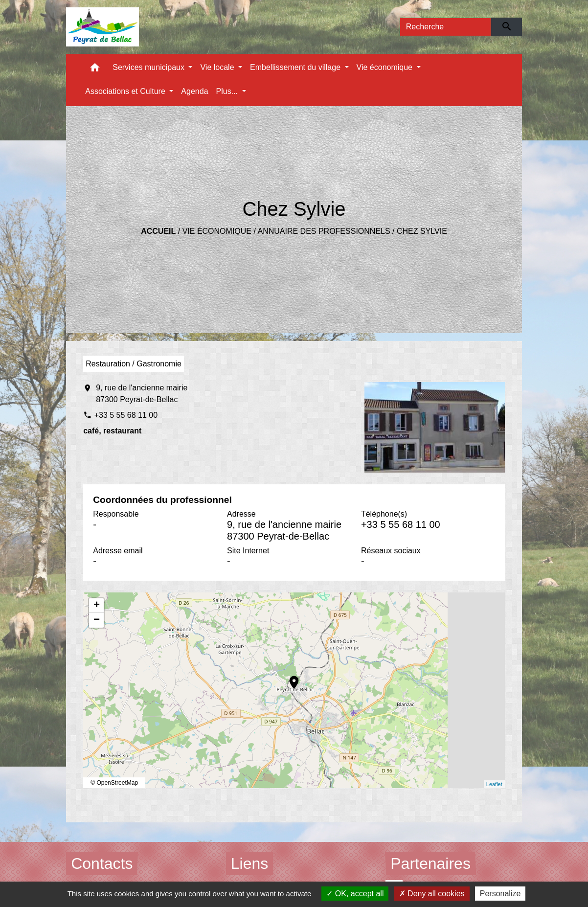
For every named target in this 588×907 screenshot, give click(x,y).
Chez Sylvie (422, 231)
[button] (95, 70)
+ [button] (97, 606)
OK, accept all (355, 894)
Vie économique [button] (386, 67)
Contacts (102, 863)
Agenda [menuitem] (194, 91)
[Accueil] (102, 27)
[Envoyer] (507, 27)
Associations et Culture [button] (126, 91)
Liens (250, 863)
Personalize (500, 894)
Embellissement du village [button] (296, 67)
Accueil (158, 231)
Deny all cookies (432, 894)
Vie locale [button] (218, 67)
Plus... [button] (228, 91)
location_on (289, 678)
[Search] (446, 27)
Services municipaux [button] (149, 67)
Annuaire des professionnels (324, 231)
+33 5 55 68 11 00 (126, 415)
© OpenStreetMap (114, 783)
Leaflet (494, 784)
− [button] (97, 620)
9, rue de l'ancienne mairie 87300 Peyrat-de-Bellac (142, 394)
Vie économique (217, 231)
